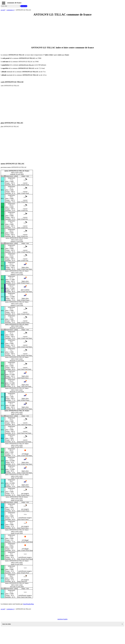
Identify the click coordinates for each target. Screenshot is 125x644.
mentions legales (62, 619)
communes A (10, 10)
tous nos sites (7, 624)
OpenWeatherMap (28, 604)
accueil (3, 10)
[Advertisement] (57, 31)
